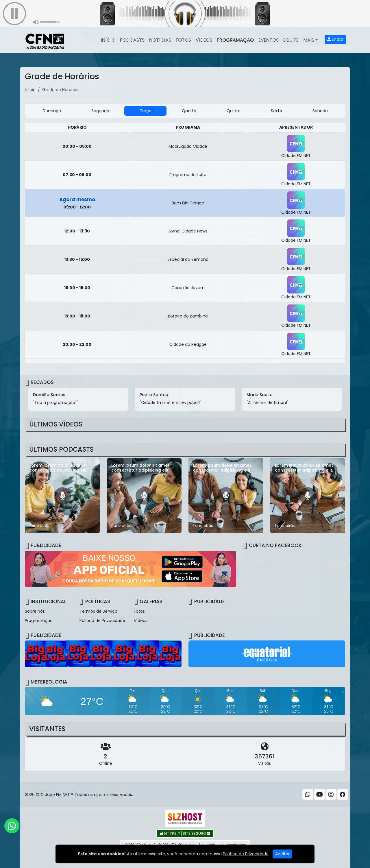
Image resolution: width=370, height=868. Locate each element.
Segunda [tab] (100, 111)
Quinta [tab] (234, 111)
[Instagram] (331, 795)
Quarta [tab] (189, 111)
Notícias (160, 40)
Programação (235, 40)
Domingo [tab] (52, 111)
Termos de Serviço (98, 611)
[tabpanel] (185, 243)
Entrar (335, 39)
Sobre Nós (35, 611)
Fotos (183, 40)
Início (108, 40)
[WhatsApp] (308, 795)
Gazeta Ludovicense (245, 856)
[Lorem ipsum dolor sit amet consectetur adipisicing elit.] (62, 496)
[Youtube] (320, 795)
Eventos (269, 40)
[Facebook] (343, 795)
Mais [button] (309, 40)
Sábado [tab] (320, 111)
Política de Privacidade (102, 620)
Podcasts (132, 40)
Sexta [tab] (276, 111)
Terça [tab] (146, 111)
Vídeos (204, 40)
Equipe (291, 40)
